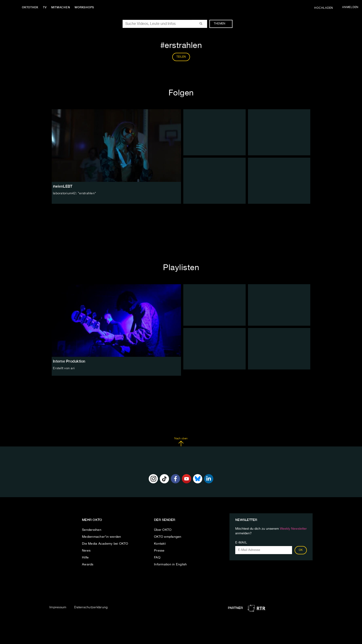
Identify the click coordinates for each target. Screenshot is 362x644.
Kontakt (160, 544)
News (86, 551)
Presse (159, 551)
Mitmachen (61, 7)
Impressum (58, 607)
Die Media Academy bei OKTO (105, 544)
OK (301, 550)
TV (45, 7)
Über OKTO (163, 530)
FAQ (157, 558)
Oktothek (30, 7)
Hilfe (85, 558)
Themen (222, 24)
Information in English (170, 564)
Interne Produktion (69, 361)
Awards (88, 564)
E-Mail (241, 543)
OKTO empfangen (168, 537)
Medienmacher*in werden (102, 537)
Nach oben (181, 442)
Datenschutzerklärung (91, 607)
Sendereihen (92, 530)
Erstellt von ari (64, 368)
